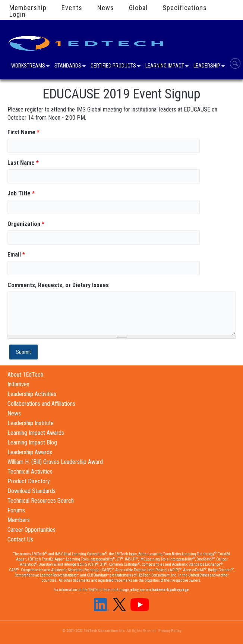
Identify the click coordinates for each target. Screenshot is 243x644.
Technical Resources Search (41, 501)
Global (138, 8)
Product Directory (29, 481)
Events (72, 8)
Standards (68, 66)
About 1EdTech (25, 375)
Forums (16, 510)
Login (18, 15)
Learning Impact (165, 66)
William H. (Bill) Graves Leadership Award (55, 462)
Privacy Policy (170, 631)
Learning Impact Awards (36, 433)
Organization (26, 224)
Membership (28, 8)
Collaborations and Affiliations (41, 404)
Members (19, 520)
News (106, 8)
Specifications (185, 8)
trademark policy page (170, 590)
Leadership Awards (30, 452)
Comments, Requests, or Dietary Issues (58, 285)
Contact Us (20, 539)
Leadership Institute (31, 423)
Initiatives (18, 384)
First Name (23, 132)
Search (235, 63)
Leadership (207, 66)
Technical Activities (30, 472)
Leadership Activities (32, 394)
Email (16, 255)
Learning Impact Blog (32, 442)
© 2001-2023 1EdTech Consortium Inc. (94, 631)
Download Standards (31, 491)
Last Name (23, 163)
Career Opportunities (31, 530)
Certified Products (113, 66)
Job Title (21, 193)
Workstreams (28, 66)
